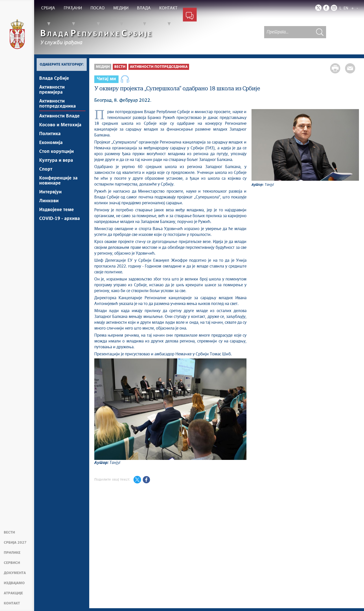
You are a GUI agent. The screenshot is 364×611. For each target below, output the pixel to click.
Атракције (13, 593)
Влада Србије (54, 78)
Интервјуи (50, 192)
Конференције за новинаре (58, 181)
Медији (103, 67)
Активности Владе (59, 116)
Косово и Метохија (60, 125)
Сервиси (12, 563)
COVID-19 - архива (60, 219)
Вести (9, 533)
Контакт (12, 603)
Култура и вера (56, 160)
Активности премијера (52, 90)
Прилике (12, 553)
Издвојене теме (56, 210)
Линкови (49, 201)
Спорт (46, 169)
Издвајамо (14, 583)
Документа (15, 573)
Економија (51, 143)
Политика (50, 134)
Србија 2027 (15, 543)
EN (346, 8)
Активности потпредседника (58, 104)
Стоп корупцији (56, 152)
